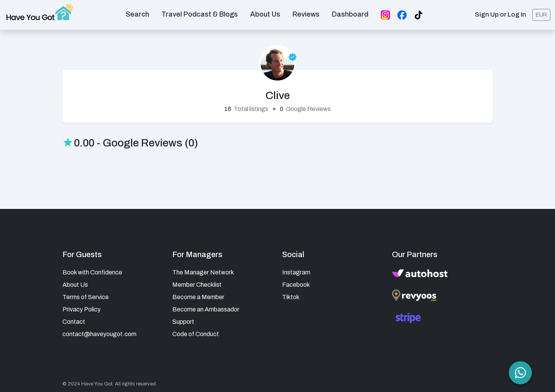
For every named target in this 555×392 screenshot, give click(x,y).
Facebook (296, 283)
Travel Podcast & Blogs (200, 13)
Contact (74, 320)
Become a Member (198, 295)
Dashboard (350, 13)
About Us (75, 283)
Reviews (306, 13)
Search (137, 13)
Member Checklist (197, 283)
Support (183, 320)
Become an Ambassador (206, 307)
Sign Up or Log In (500, 14)
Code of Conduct (196, 332)
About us (265, 13)
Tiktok (291, 295)
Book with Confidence (92, 270)
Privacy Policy (82, 307)
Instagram (296, 270)
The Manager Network (203, 270)
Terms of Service (86, 295)
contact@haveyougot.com (99, 332)
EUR (541, 14)
